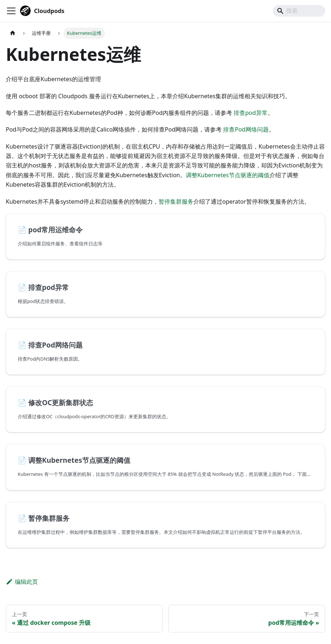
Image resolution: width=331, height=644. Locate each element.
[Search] (299, 11)
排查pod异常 (250, 113)
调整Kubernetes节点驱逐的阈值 (228, 175)
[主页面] (13, 33)
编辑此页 (22, 582)
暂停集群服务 (176, 201)
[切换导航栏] (11, 11)
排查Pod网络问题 (246, 129)
